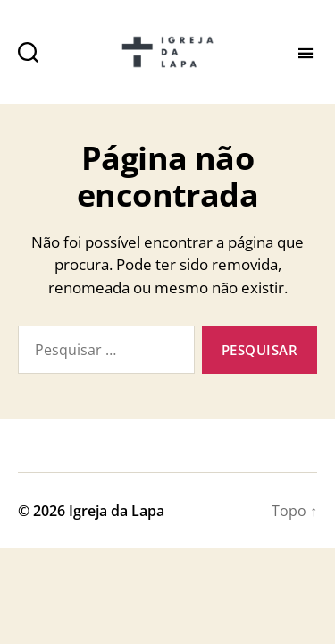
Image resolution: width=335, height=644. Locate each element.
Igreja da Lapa (117, 511)
